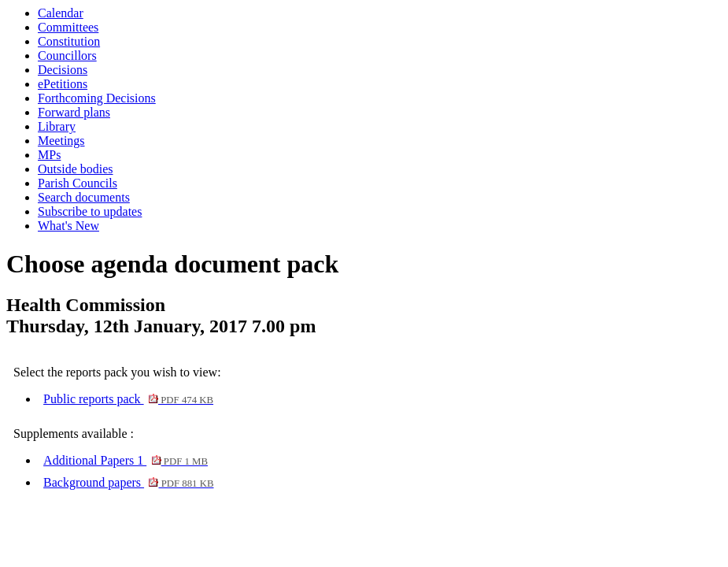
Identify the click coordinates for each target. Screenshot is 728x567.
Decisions (63, 70)
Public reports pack (128, 399)
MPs (49, 155)
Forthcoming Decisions (97, 98)
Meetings (61, 141)
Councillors (67, 56)
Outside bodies (76, 169)
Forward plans (74, 112)
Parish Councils (78, 183)
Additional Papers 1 (126, 460)
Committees (68, 27)
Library (57, 126)
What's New (68, 226)
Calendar (61, 13)
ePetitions (63, 84)
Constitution (69, 41)
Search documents (84, 197)
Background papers (128, 482)
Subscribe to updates (90, 211)
